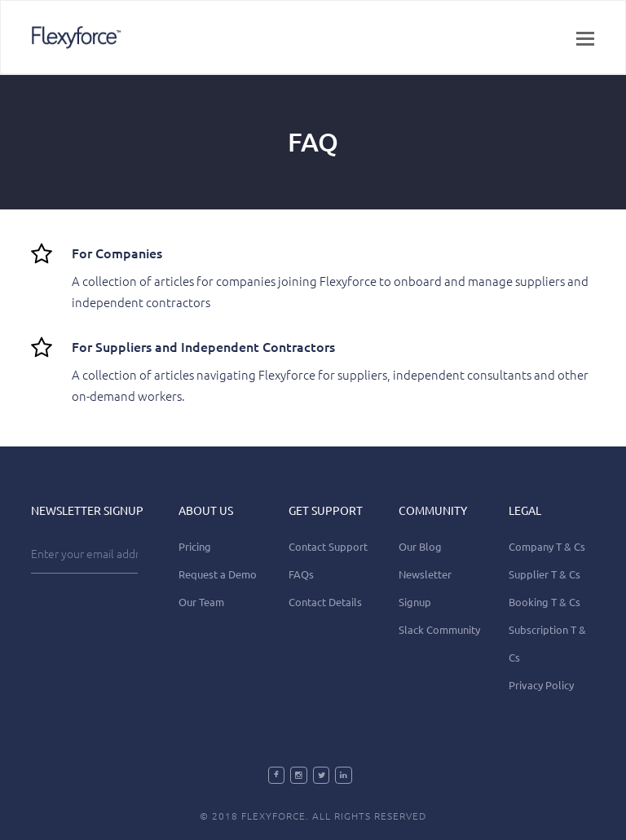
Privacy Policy (541, 685)
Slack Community (439, 629)
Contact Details (325, 602)
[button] (585, 37)
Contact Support (328, 546)
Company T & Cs (547, 546)
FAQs (301, 574)
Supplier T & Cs (544, 574)
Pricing (195, 546)
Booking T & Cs (544, 602)
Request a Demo (218, 574)
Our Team (201, 602)
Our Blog (420, 546)
